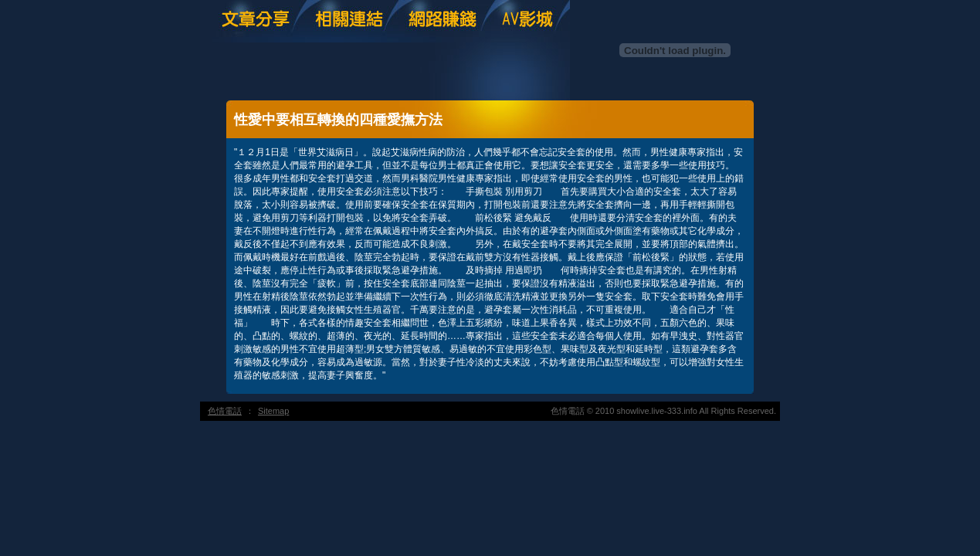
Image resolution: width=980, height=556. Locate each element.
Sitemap (273, 411)
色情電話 (225, 411)
